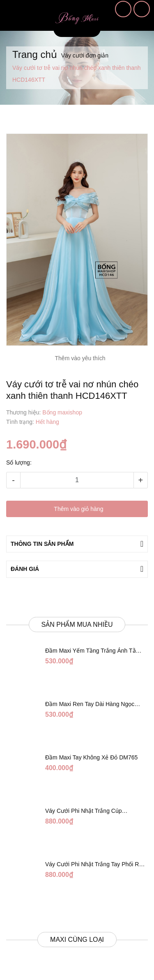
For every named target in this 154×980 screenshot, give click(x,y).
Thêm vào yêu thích (80, 358)
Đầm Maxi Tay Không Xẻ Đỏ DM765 (91, 757)
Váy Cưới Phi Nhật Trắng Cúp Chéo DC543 (84, 811)
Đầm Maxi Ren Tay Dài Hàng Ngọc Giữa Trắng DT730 (90, 704)
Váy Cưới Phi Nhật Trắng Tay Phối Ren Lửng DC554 (95, 865)
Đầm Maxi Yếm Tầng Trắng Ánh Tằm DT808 (93, 651)
